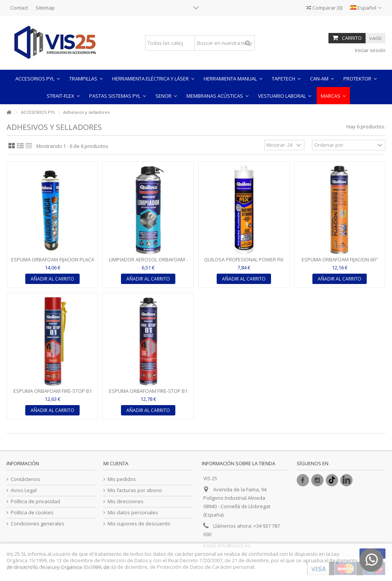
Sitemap (45, 8)
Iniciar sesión (370, 50)
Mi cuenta (116, 463)
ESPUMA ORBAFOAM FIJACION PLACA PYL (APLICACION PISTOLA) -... (53, 263)
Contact (19, 8)
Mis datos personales (133, 513)
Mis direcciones (126, 501)
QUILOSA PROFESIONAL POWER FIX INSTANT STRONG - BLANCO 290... (244, 263)
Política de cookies (32, 513)
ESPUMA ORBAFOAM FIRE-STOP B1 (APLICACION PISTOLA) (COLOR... (148, 394)
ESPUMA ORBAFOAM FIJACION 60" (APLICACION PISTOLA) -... (340, 263)
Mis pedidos (122, 479)
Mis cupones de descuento (139, 524)
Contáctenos (25, 479)
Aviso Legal (24, 490)
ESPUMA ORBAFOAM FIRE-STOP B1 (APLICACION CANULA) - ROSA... (53, 394)
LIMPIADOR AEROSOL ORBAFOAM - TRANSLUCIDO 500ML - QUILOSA (148, 263)
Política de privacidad (35, 501)
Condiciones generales (38, 524)
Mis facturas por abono (135, 490)
